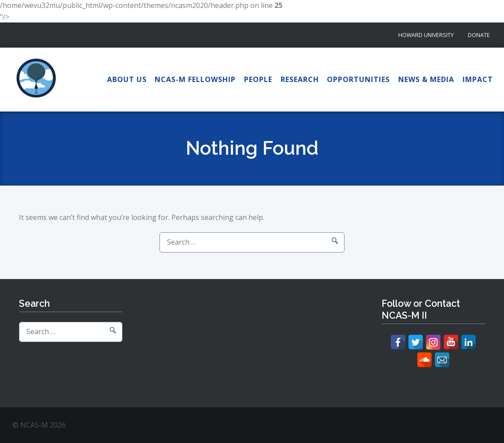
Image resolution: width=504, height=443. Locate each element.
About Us (127, 79)
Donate (479, 35)
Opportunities (358, 79)
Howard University (426, 35)
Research (300, 79)
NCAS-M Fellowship (195, 79)
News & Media (426, 79)
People (258, 79)
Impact (478, 79)
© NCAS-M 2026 (39, 425)
